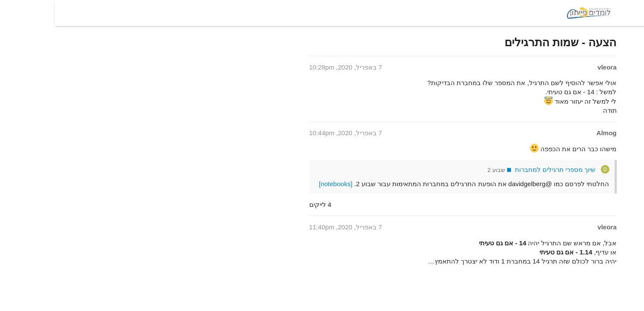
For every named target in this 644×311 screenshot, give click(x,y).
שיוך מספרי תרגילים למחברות (501, 170)
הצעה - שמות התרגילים (506, 42)
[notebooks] (281, 184)
